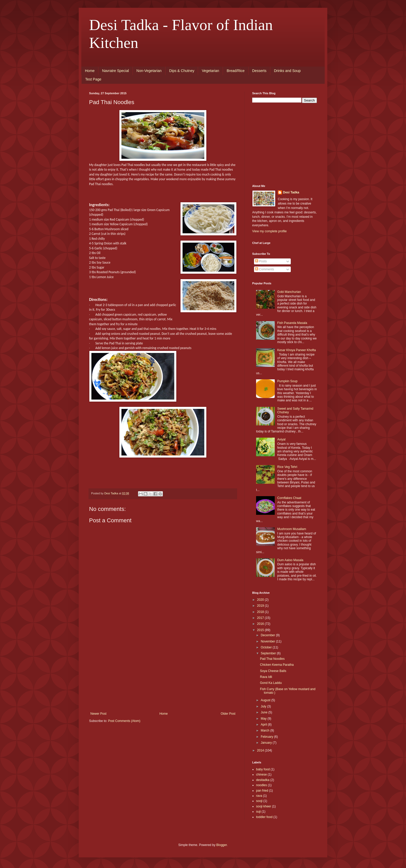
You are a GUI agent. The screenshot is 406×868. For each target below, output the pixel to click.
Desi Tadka (291, 192)
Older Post (228, 714)
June (264, 712)
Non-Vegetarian (149, 71)
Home (90, 71)
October (267, 647)
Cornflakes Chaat (289, 498)
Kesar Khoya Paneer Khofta (297, 350)
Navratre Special (115, 71)
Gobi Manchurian (289, 292)
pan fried (262, 791)
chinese (261, 775)
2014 (261, 750)
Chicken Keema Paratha (277, 665)
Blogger (222, 845)
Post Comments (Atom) (124, 721)
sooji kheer (264, 806)
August (266, 700)
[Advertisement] (163, 673)
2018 (261, 612)
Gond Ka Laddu (271, 683)
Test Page (93, 79)
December (268, 635)
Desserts (259, 71)
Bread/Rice (235, 71)
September (269, 653)
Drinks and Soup (287, 71)
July (264, 706)
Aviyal (281, 439)
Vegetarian (210, 71)
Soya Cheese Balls (273, 671)
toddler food (264, 817)
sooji (259, 801)
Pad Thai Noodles (272, 659)
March (266, 730)
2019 (261, 606)
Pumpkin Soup (287, 381)
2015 (261, 630)
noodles (262, 785)
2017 (261, 618)
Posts (261, 261)
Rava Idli (266, 677)
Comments (264, 269)
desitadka (263, 780)
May (264, 719)
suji (258, 812)
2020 (261, 600)
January (267, 743)
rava (259, 796)
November (268, 641)
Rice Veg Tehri (287, 467)
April (264, 725)
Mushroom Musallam (292, 529)
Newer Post (98, 714)
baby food (263, 769)
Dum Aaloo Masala (290, 560)
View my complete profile (269, 231)
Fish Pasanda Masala (292, 323)
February (267, 737)
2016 (261, 624)
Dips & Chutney (182, 71)
